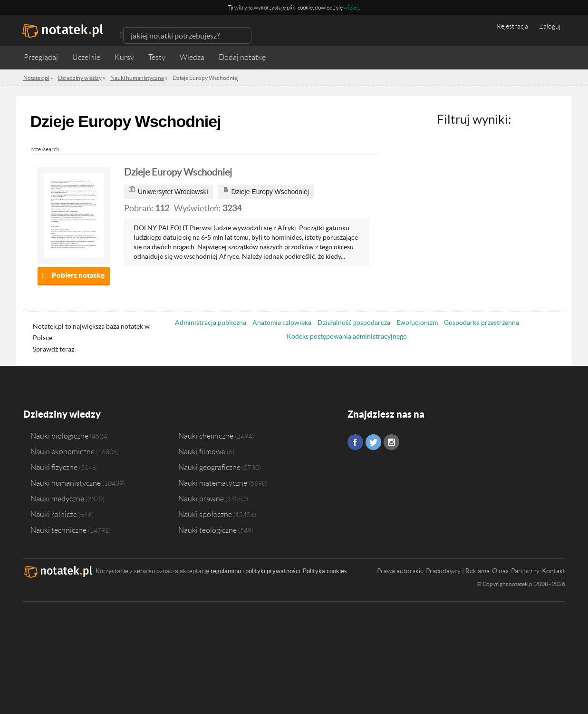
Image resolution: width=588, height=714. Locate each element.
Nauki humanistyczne (66, 483)
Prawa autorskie (400, 571)
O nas (500, 571)
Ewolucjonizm (417, 323)
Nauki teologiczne (207, 530)
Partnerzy (525, 571)
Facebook (355, 442)
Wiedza (192, 57)
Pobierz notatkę (78, 275)
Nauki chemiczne (206, 436)
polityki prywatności (273, 571)
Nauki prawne (201, 499)
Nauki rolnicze (54, 514)
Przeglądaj (41, 57)
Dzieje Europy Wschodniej (178, 172)
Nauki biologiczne (59, 436)
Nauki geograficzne (209, 467)
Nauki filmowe (202, 451)
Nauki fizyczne (54, 467)
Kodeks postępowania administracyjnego (347, 336)
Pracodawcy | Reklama (458, 571)
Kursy (124, 57)
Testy (157, 57)
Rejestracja (512, 26)
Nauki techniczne (58, 530)
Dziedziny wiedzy (62, 414)
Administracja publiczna (211, 323)
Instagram (391, 442)
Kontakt (554, 571)
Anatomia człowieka (282, 323)
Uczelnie (86, 57)
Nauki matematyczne (213, 483)
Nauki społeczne (205, 514)
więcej (351, 7)
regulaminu (226, 571)
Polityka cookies (325, 571)
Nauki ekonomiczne (63, 451)
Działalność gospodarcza (354, 323)
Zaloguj (550, 26)
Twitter (373, 442)
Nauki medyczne (57, 499)
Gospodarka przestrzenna (482, 323)
